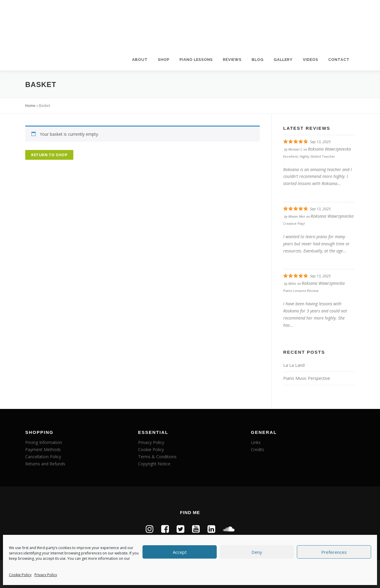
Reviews (232, 60)
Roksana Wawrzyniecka (329, 149)
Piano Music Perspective (307, 378)
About (140, 60)
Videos (311, 60)
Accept (180, 552)
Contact (339, 60)
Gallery (283, 60)
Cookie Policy (20, 575)
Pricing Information (44, 442)
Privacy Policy (46, 575)
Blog (258, 60)
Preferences (334, 552)
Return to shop (49, 155)
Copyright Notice (154, 464)
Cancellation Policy (43, 457)
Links (256, 442)
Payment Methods (43, 449)
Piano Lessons (196, 60)
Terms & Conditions (157, 457)
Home (30, 106)
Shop (164, 60)
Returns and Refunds (45, 464)
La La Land (294, 365)
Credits (258, 449)
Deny (257, 552)
